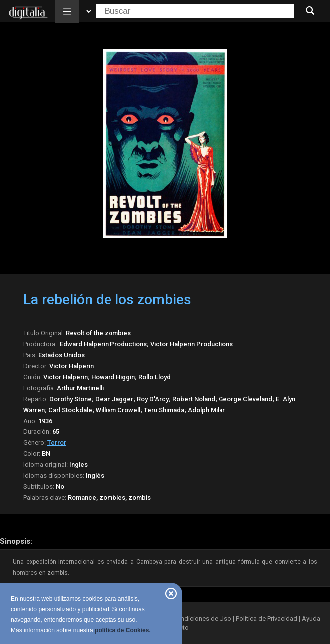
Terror (57, 443)
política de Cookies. (123, 630)
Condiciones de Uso (202, 618)
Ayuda (311, 618)
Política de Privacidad (267, 618)
